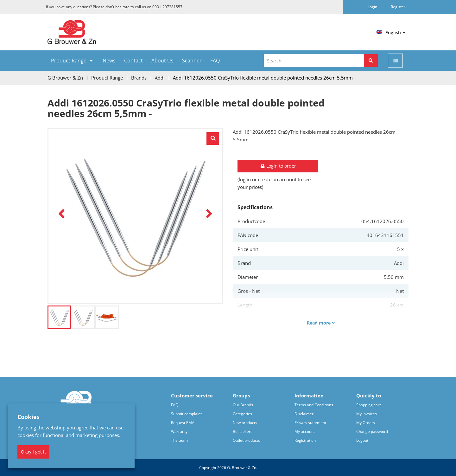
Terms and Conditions (314, 405)
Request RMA (183, 422)
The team (179, 440)
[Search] (371, 61)
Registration (305, 440)
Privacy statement (310, 422)
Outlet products (246, 440)
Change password (372, 431)
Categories (242, 413)
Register (398, 7)
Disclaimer (304, 413)
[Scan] (395, 61)
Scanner (192, 61)
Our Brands (243, 405)
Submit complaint (186, 413)
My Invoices (367, 413)
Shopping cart (368, 405)
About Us (162, 61)
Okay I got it (33, 452)
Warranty (179, 431)
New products (245, 422)
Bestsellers (243, 431)
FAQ (215, 61)
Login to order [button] (278, 166)
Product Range (69, 61)
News (109, 61)
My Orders (366, 422)
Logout (362, 440)
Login (373, 7)
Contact (133, 61)
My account (305, 431)
